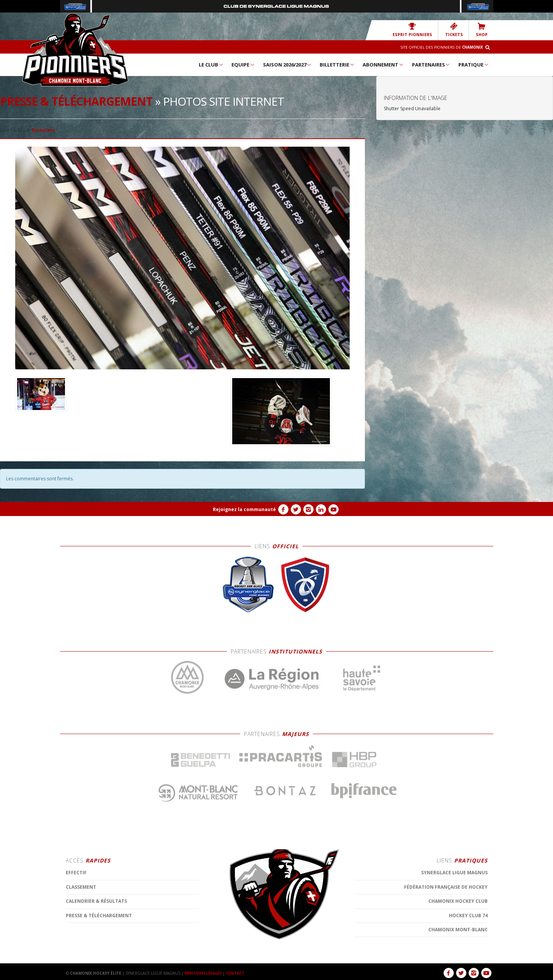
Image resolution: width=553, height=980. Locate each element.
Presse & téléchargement (76, 101)
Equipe (243, 65)
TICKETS (455, 30)
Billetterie (337, 65)
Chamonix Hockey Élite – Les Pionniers (75, 50)
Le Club (211, 65)
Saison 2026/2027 (288, 65)
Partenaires (431, 65)
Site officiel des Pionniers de (440, 47)
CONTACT (238, 973)
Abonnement (383, 65)
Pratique (474, 65)
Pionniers (44, 130)
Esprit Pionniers (416, 30)
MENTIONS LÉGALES (204, 973)
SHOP (482, 30)
